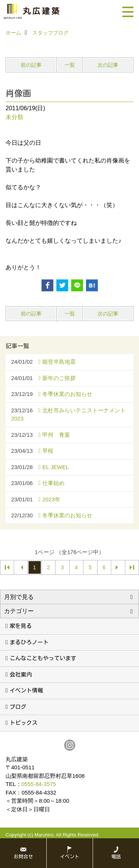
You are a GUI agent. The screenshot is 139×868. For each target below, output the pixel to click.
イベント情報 (26, 690)
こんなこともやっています (43, 658)
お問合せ (23, 857)
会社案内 (21, 674)
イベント (70, 857)
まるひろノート (29, 642)
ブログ (18, 707)
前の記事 (31, 65)
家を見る (21, 626)
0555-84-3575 (39, 784)
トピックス (24, 723)
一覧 (70, 65)
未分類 (14, 117)
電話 (116, 857)
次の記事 (108, 65)
